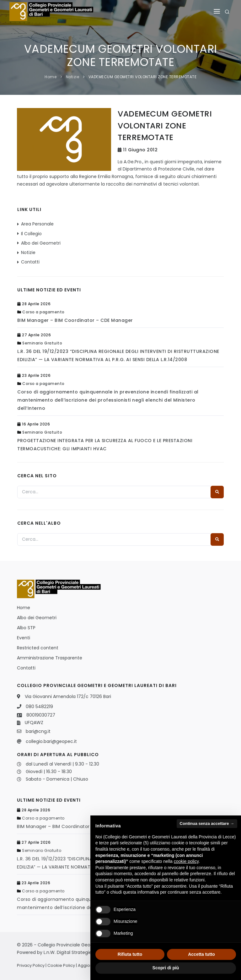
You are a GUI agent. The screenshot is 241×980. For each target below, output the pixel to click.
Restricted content (38, 648)
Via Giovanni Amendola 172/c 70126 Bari (68, 696)
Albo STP (26, 628)
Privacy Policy (31, 965)
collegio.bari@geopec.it (51, 741)
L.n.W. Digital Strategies (69, 952)
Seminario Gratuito (42, 343)
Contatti (30, 262)
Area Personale (37, 224)
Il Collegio (31, 234)
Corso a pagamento (43, 312)
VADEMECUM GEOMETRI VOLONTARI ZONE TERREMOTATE (143, 77)
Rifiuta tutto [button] (130, 954)
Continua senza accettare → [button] (207, 823)
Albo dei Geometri (41, 243)
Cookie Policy (61, 965)
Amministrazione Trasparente (50, 658)
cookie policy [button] (186, 861)
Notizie (73, 77)
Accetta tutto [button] (201, 954)
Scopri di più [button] (166, 968)
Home (51, 77)
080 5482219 (39, 707)
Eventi (24, 638)
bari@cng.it (38, 731)
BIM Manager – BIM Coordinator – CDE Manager (75, 320)
